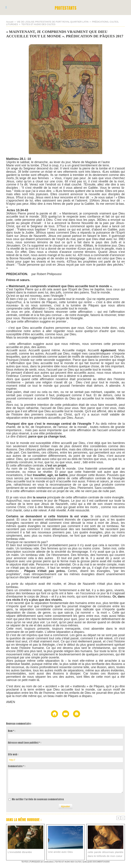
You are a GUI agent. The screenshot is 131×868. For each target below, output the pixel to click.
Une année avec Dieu (59, 851)
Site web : (13, 754)
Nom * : (12, 731)
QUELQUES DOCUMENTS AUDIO (102, 861)
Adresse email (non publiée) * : (25, 742)
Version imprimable (88, 713)
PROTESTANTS (66, 7)
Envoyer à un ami (60, 713)
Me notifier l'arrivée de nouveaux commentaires (38, 799)
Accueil (9, 22)
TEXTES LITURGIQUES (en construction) (32, 861)
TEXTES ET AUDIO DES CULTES (25, 24)
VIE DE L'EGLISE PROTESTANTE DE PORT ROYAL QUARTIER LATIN (49, 22)
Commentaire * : (17, 766)
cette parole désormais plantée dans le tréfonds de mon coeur (106, 853)
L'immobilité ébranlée (18, 851)
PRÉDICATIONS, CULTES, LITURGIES (104, 22)
